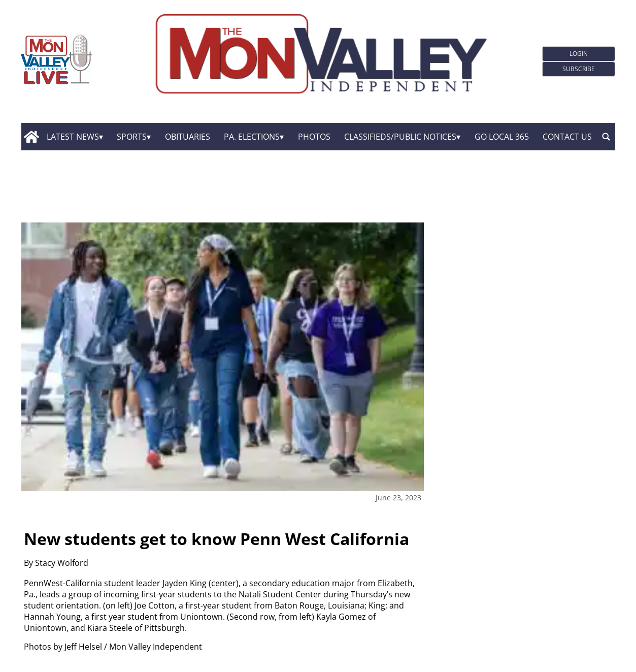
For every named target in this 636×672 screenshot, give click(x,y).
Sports (132, 137)
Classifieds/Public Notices (400, 137)
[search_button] (606, 137)
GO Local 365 (502, 137)
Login (579, 54)
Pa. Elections (252, 137)
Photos (314, 137)
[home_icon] (32, 137)
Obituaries (188, 137)
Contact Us (567, 137)
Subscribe (579, 69)
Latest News (73, 137)
